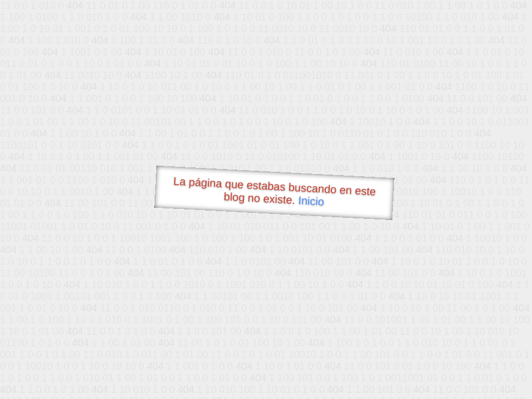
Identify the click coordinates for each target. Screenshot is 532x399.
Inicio (311, 201)
